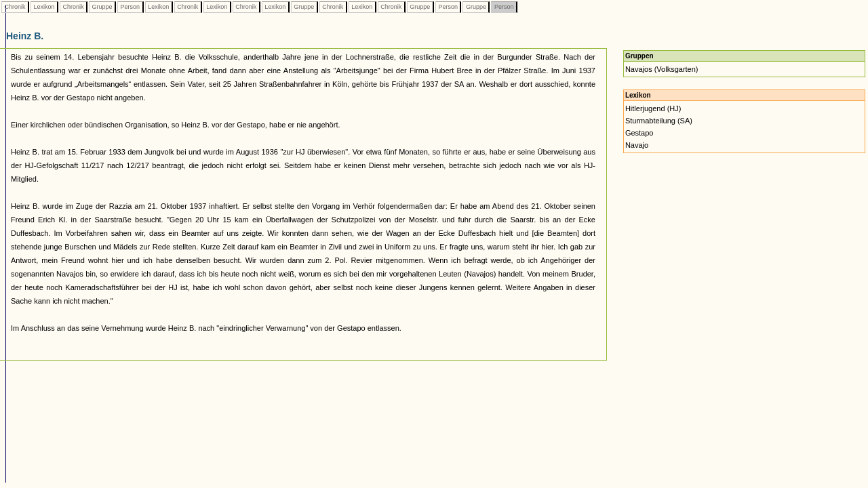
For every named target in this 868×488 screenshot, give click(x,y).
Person (130, 7)
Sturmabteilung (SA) (659, 121)
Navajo (637, 145)
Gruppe (102, 7)
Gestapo (639, 133)
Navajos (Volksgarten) (662, 69)
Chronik (15, 7)
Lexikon (44, 7)
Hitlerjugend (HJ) (653, 108)
